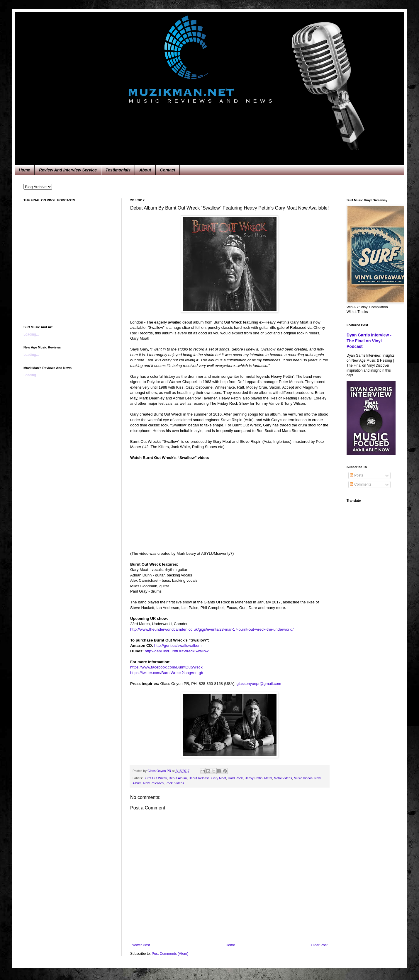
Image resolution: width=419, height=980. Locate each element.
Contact (168, 170)
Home (24, 170)
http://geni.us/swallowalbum (178, 645)
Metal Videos (283, 778)
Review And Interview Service (68, 170)
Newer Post (141, 945)
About (145, 170)
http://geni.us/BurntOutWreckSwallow (177, 651)
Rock (169, 783)
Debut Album (178, 778)
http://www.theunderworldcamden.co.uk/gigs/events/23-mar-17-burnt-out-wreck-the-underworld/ (212, 629)
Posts (356, 475)
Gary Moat (219, 778)
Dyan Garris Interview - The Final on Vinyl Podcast (369, 341)
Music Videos (303, 778)
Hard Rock (235, 778)
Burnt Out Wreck (155, 778)
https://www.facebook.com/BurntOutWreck (166, 667)
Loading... (31, 334)
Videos (179, 783)
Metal (268, 778)
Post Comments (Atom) (170, 954)
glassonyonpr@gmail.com (259, 684)
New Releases (154, 783)
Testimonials (118, 170)
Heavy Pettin (253, 778)
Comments (361, 484)
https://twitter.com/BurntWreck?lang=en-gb (167, 673)
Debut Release (199, 778)
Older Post (319, 945)
